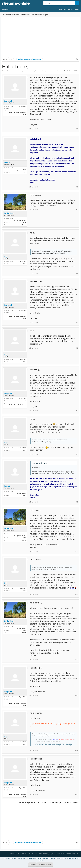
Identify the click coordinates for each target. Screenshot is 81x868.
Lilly (6, 256)
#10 (77, 551)
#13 (77, 696)
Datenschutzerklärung (65, 853)
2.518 (25, 223)
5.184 (25, 264)
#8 (77, 454)
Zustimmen (33, 865)
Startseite (14, 853)
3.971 (25, 172)
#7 (77, 411)
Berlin (24, 225)
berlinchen (9, 213)
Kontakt (24, 853)
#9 (77, 502)
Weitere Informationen (45, 865)
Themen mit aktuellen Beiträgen (35, 15)
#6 (77, 348)
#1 (77, 129)
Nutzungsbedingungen (45, 853)
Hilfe (31, 853)
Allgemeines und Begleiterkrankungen (34, 71)
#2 (77, 187)
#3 (77, 210)
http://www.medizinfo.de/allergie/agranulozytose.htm (53, 725)
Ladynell (65, 71)
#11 (77, 595)
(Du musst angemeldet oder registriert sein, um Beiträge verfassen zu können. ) (48, 802)
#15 (77, 795)
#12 (77, 660)
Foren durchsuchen (11, 15)
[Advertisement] (40, 38)
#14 (77, 751)
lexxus (7, 163)
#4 (77, 273)
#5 (77, 322)
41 (25, 108)
